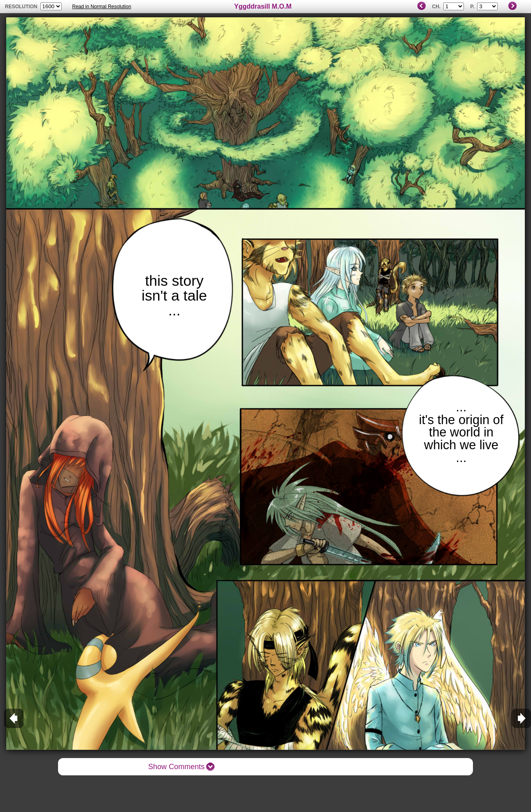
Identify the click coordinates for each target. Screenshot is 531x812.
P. (472, 7)
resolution (22, 7)
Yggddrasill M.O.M (263, 6)
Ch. (436, 7)
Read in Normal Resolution (101, 7)
